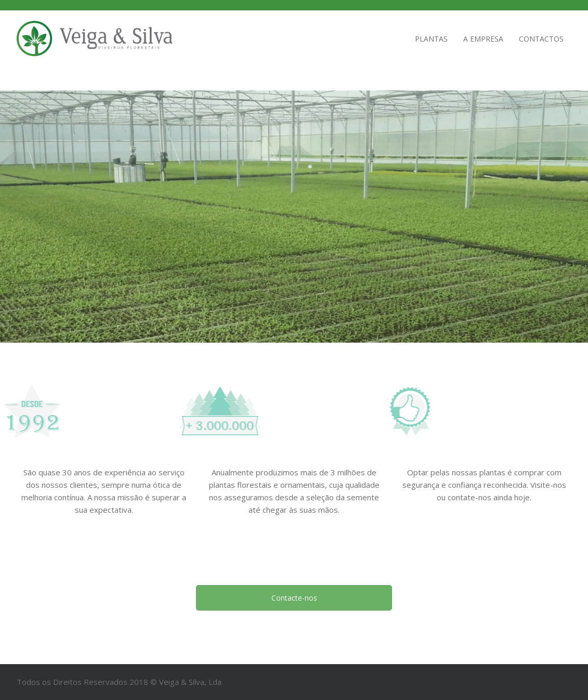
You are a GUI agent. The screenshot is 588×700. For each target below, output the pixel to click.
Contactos (541, 39)
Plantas (431, 39)
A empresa (483, 39)
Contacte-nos (294, 598)
